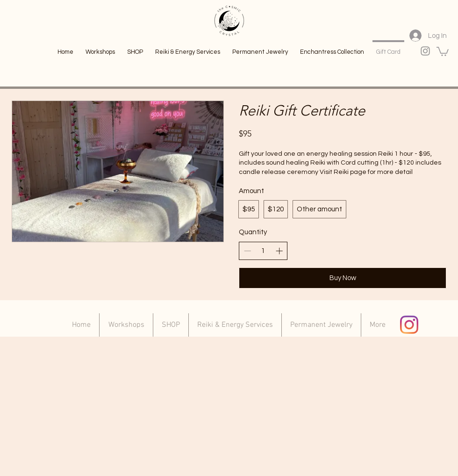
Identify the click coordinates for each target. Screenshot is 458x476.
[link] (443, 51)
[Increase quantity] (279, 251)
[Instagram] (409, 325)
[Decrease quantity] (247, 251)
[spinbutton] (263, 251)
